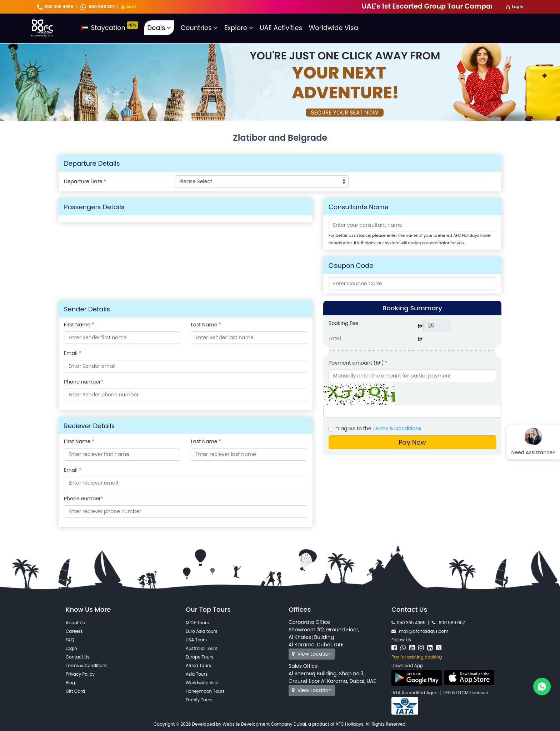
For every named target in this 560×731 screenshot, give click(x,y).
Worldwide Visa (334, 28)
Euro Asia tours (201, 631)
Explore (239, 28)
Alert (129, 7)
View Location (312, 654)
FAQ (70, 640)
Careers (74, 631)
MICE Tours (197, 623)
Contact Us (77, 657)
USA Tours (196, 640)
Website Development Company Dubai (264, 724)
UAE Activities (281, 28)
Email (112, 353)
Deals (159, 28)
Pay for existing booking (417, 657)
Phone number (84, 382)
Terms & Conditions (397, 429)
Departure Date (85, 181)
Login (518, 7)
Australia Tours (202, 648)
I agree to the (379, 429)
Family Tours (199, 700)
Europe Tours (199, 657)
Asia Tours (197, 674)
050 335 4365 (55, 7)
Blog (70, 683)
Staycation (109, 28)
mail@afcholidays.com (420, 631)
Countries (199, 28)
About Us (75, 623)
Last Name (235, 325)
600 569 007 (98, 7)
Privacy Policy (80, 674)
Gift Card (75, 691)
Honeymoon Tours (205, 691)
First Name (108, 325)
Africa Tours (198, 665)
